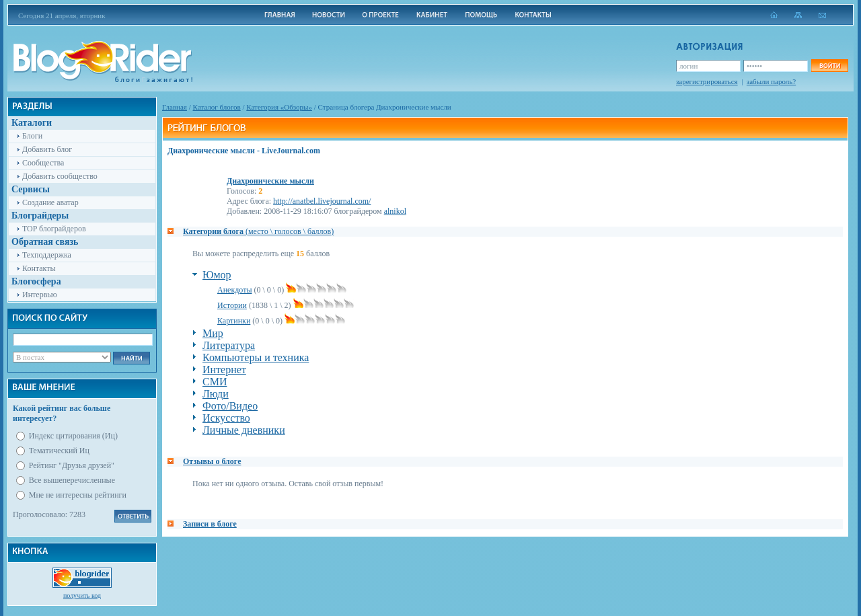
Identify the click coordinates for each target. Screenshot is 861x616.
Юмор (217, 275)
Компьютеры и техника (256, 357)
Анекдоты (235, 290)
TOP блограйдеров (54, 229)
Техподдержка (47, 255)
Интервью (40, 295)
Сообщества (43, 163)
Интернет (224, 370)
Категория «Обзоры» (279, 107)
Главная (175, 107)
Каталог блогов (217, 107)
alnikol (395, 211)
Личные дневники (244, 430)
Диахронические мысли (270, 181)
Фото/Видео (230, 406)
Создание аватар (50, 202)
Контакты (39, 268)
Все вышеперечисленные (72, 480)
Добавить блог (47, 149)
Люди (216, 394)
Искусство (226, 418)
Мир (213, 333)
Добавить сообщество (60, 176)
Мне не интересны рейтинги (78, 495)
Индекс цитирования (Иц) (73, 436)
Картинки (234, 321)
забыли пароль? (771, 81)
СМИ (215, 382)
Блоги (32, 136)
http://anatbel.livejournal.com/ (322, 201)
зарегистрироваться (707, 81)
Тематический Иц (59, 451)
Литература (229, 345)
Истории (232, 305)
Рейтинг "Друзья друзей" (72, 465)
